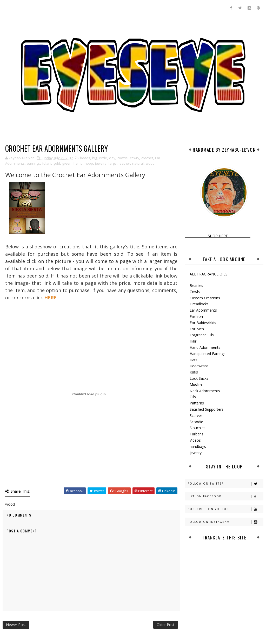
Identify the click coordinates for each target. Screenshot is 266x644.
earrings (33, 163)
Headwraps (199, 366)
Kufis (194, 372)
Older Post (166, 625)
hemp (78, 163)
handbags (198, 446)
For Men (197, 329)
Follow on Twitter (225, 484)
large (113, 163)
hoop (89, 163)
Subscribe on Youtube (225, 509)
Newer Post (16, 625)
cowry (135, 158)
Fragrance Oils (202, 335)
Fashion (196, 316)
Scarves (196, 416)
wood (150, 163)
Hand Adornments (205, 347)
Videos (195, 440)
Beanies (196, 285)
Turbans (197, 434)
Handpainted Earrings (208, 354)
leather (124, 163)
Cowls (195, 292)
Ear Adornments (203, 310)
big (95, 158)
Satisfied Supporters (207, 409)
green (67, 163)
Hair (193, 341)
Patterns (197, 403)
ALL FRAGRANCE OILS (209, 274)
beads (85, 158)
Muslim (196, 385)
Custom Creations (205, 298)
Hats (194, 360)
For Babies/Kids (203, 323)
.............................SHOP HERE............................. (218, 236)
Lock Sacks (199, 378)
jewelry (101, 163)
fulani (47, 163)
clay (112, 158)
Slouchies (198, 428)
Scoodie (196, 422)
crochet (147, 158)
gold (57, 163)
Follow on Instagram (225, 522)
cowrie (123, 158)
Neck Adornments (205, 391)
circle (103, 158)
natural (138, 163)
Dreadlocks (199, 304)
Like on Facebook (225, 496)
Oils (193, 397)
